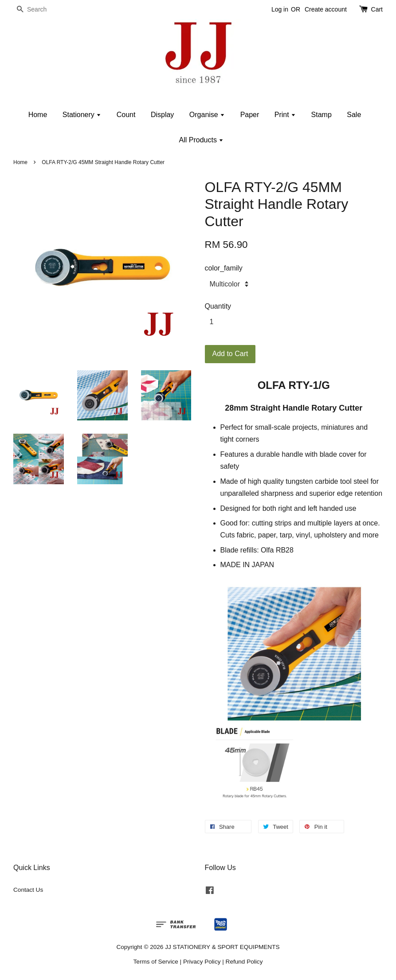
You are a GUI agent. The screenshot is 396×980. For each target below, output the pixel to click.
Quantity (218, 306)
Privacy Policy (202, 962)
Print (285, 115)
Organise (207, 115)
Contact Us (28, 890)
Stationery (82, 115)
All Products (202, 140)
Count (126, 115)
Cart (377, 9)
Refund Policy (244, 962)
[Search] (40, 10)
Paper (250, 115)
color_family (224, 268)
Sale (354, 115)
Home (38, 115)
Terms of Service (156, 962)
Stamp (322, 115)
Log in (280, 9)
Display (162, 115)
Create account (326, 9)
